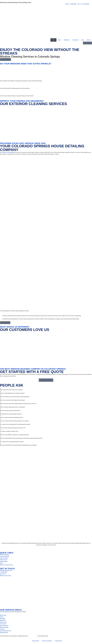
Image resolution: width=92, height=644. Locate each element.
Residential (67, 40)
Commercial (75, 40)
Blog (83, 40)
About (59, 40)
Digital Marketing (33, 636)
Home (53, 40)
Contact (89, 40)
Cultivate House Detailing (8, 152)
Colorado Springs (4, 612)
